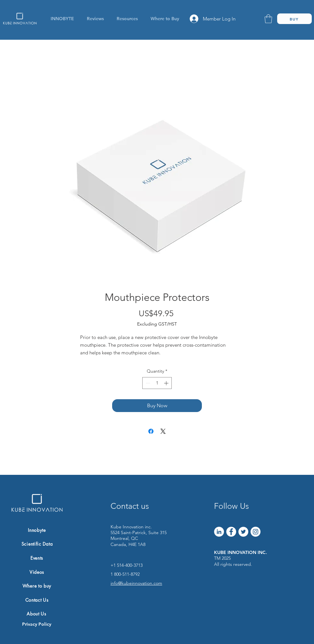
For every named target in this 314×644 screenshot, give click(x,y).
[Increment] (167, 383)
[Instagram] (256, 532)
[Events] (37, 558)
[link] (268, 19)
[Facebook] (231, 532)
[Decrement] (147, 383)
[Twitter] (243, 532)
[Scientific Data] (37, 544)
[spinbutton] (157, 383)
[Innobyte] (37, 530)
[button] (127, 19)
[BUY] (294, 19)
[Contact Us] (37, 600)
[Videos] (37, 572)
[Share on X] (163, 431)
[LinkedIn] (219, 532)
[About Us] (37, 614)
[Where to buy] (37, 586)
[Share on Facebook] (151, 431)
